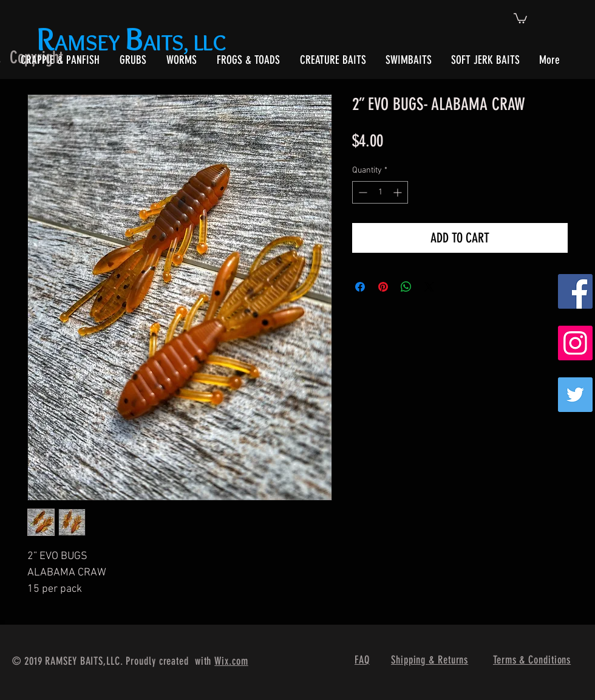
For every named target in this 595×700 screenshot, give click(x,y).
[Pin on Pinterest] (383, 287)
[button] (520, 18)
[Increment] (399, 192)
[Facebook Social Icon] (575, 291)
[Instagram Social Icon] (575, 343)
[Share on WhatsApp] (406, 287)
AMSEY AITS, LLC (134, 42)
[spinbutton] (380, 192)
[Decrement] (362, 192)
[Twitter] (575, 395)
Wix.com (231, 661)
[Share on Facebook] (360, 287)
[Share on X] (429, 287)
